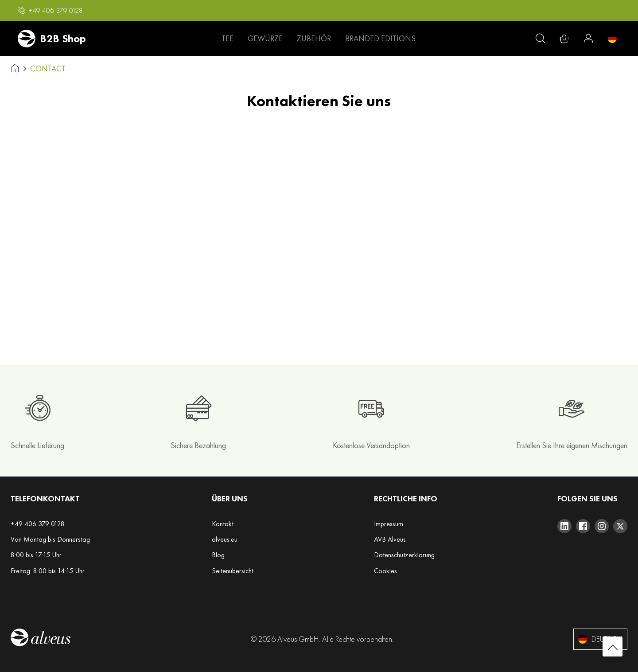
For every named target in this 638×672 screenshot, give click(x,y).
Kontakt (223, 524)
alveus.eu (225, 539)
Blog (218, 555)
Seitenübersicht (233, 571)
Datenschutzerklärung (404, 555)
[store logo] (52, 39)
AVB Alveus (390, 539)
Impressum (389, 524)
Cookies (385, 571)
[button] (50, 11)
